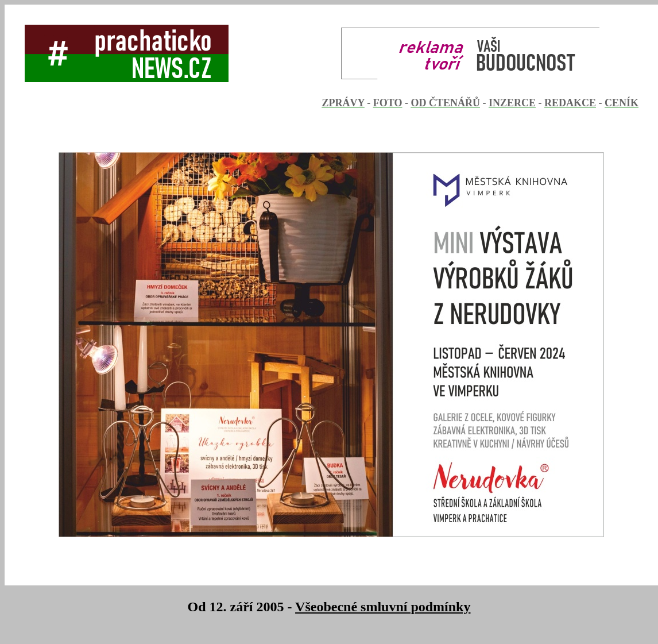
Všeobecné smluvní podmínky (383, 607)
